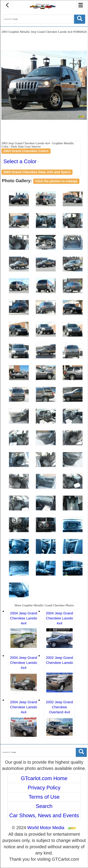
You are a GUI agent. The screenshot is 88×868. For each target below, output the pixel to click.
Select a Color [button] (21, 161)
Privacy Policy (44, 788)
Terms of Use (44, 797)
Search (44, 806)
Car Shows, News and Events (44, 815)
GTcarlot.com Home (44, 778)
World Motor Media (46, 828)
